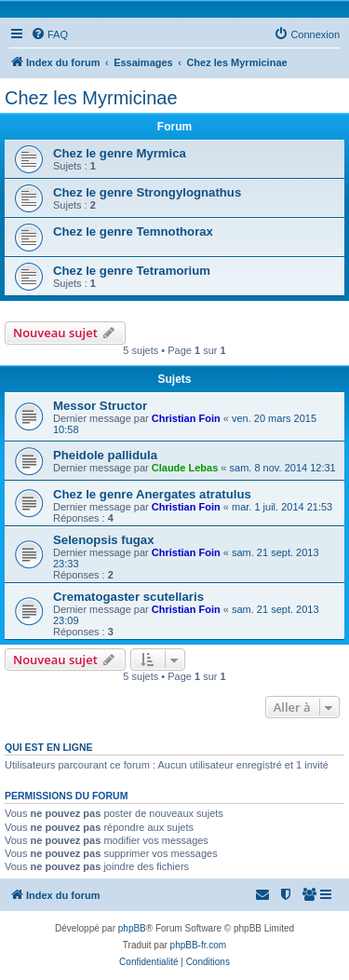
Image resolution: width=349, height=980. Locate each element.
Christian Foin (186, 418)
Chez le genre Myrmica (120, 153)
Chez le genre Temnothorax (133, 231)
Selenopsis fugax (103, 540)
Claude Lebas (185, 468)
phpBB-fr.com (199, 945)
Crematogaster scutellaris (128, 597)
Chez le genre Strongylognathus (147, 192)
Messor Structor (100, 406)
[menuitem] (49, 34)
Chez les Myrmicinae (91, 98)
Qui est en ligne (49, 747)
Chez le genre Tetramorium (132, 271)
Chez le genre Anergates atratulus (152, 494)
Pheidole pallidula (105, 455)
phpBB (132, 928)
